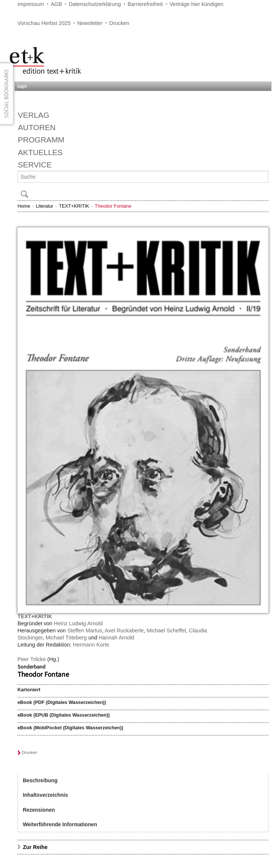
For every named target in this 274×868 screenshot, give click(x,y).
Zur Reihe (35, 847)
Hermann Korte (91, 645)
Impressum (31, 4)
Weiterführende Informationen (60, 824)
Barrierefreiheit (145, 4)
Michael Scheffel (166, 630)
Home (24, 206)
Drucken (120, 23)
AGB (56, 4)
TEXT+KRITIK (74, 206)
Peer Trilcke (32, 659)
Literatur (44, 206)
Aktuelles (40, 152)
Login (22, 86)
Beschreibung (40, 780)
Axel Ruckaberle (124, 630)
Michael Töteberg (66, 638)
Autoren (37, 127)
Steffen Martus (85, 630)
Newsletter (90, 23)
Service (35, 165)
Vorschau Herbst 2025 (44, 23)
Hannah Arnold (116, 638)
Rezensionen (39, 810)
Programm (41, 140)
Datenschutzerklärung (95, 4)
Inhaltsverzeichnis (45, 795)
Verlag (34, 115)
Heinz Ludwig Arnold (78, 623)
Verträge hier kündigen (196, 4)
